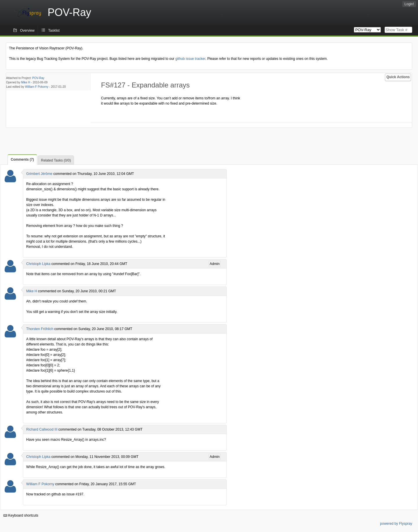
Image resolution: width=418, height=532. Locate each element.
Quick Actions (398, 77)
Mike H (26, 82)
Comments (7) (22, 160)
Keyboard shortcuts (21, 515)
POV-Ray (38, 78)
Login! (409, 4)
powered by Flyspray (396, 524)
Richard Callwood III (42, 429)
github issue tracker (190, 59)
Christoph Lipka (38, 264)
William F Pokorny (37, 87)
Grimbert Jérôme (39, 174)
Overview (27, 31)
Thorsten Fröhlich (40, 329)
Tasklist (54, 31)
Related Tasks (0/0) (56, 160)
